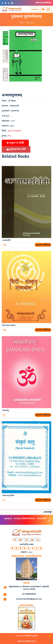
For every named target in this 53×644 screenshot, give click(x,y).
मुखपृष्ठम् (8, 519)
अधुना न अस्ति (15, 143)
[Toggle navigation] (48, 9)
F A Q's (49, 520)
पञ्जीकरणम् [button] (46, 3)
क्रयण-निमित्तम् (43, 245)
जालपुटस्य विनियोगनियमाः (24, 519)
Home (21, 23)
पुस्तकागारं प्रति (16, 149)
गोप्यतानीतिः (42, 519)
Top (49, 636)
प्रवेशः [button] (38, 3)
